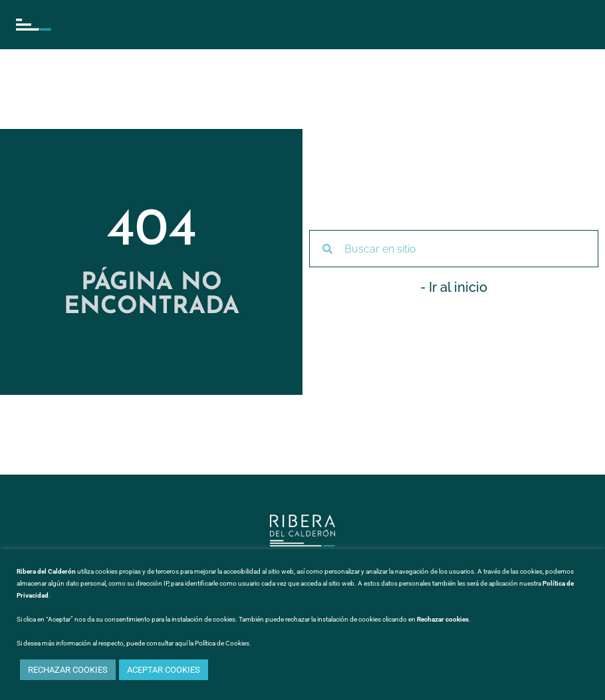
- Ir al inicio (454, 287)
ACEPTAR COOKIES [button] (164, 670)
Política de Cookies (222, 643)
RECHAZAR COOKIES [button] (68, 670)
